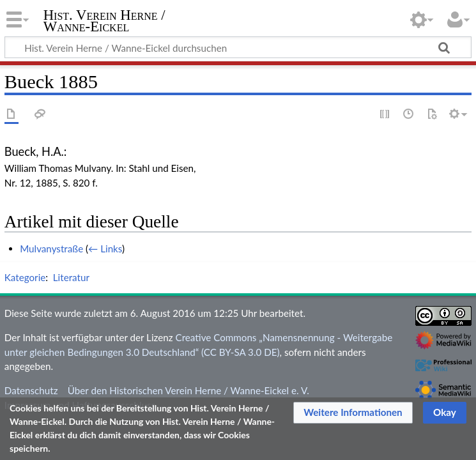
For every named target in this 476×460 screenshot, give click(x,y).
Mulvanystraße (51, 249)
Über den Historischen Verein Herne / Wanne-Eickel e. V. (188, 390)
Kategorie (25, 277)
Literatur (71, 277)
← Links (105, 249)
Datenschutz (31, 390)
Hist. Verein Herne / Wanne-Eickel (104, 21)
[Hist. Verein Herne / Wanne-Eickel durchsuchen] (238, 47)
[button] (353, 413)
